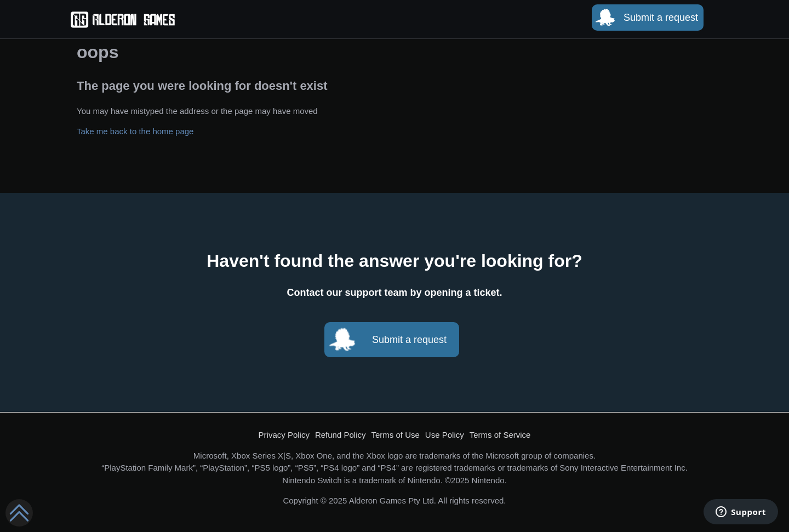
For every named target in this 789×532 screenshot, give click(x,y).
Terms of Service (500, 435)
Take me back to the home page (135, 131)
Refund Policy (341, 435)
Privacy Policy (284, 435)
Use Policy (445, 435)
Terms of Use (396, 435)
